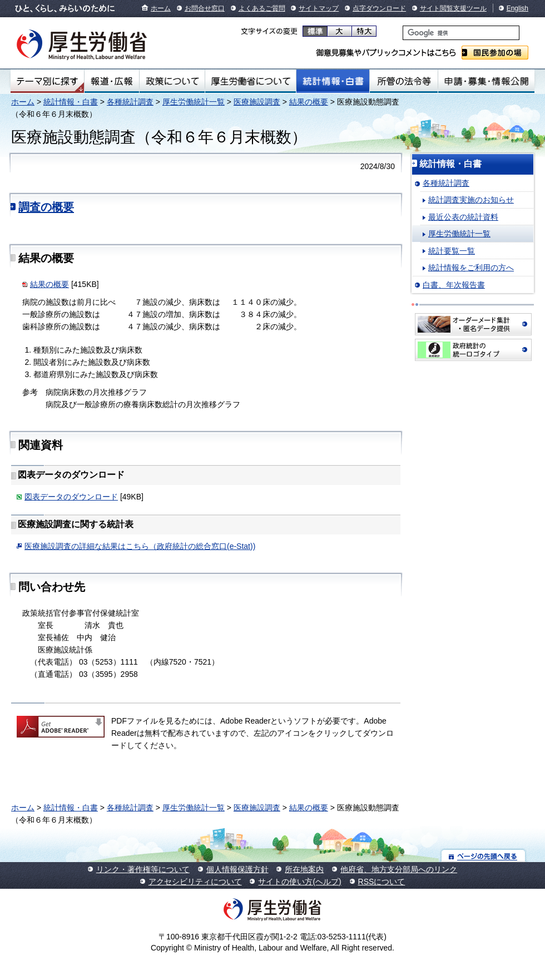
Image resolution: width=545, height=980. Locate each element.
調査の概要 (46, 207)
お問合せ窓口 (205, 8)
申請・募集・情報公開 (486, 81)
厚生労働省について (251, 81)
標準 (315, 31)
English (517, 8)
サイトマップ (319, 8)
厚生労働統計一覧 (194, 102)
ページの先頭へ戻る (484, 856)
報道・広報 (112, 81)
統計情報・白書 (333, 81)
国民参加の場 (495, 53)
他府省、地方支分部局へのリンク (399, 869)
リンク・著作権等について (143, 869)
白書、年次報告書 (454, 285)
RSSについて (382, 882)
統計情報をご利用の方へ (471, 268)
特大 (364, 31)
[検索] (461, 33)
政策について (172, 81)
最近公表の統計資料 (463, 217)
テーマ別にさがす (47, 81)
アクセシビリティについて (195, 882)
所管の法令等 (403, 81)
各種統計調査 (130, 102)
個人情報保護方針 (237, 869)
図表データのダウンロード (71, 497)
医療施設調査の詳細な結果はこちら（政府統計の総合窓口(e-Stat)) (140, 546)
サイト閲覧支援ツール (453, 8)
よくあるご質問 (262, 8)
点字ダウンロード (379, 8)
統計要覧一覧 (452, 251)
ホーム (161, 8)
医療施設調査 (257, 102)
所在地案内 (304, 869)
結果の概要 (309, 102)
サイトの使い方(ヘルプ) (299, 882)
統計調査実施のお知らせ (471, 200)
